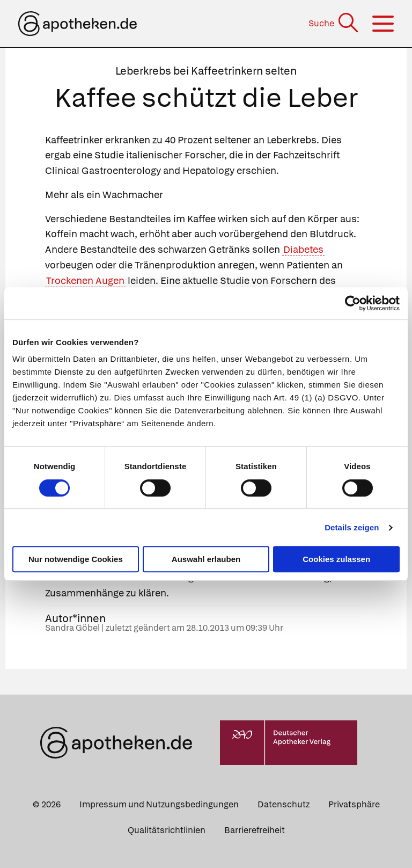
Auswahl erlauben (206, 559)
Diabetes (303, 249)
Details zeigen (352, 527)
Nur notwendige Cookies (76, 559)
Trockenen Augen (85, 280)
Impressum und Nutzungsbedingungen (159, 804)
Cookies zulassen (336, 559)
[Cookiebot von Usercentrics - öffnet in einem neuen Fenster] (353, 303)
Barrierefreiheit (255, 830)
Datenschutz (284, 804)
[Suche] (334, 23)
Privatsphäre (354, 804)
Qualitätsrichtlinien (167, 830)
